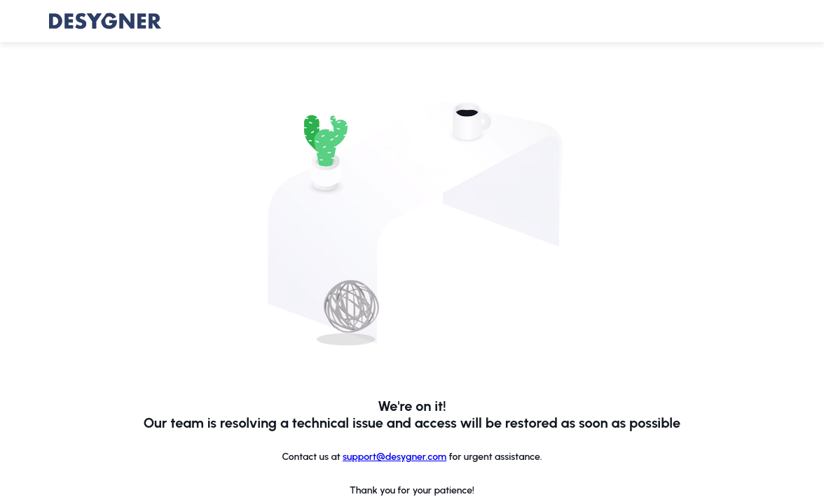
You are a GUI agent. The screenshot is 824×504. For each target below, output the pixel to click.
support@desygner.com (394, 457)
